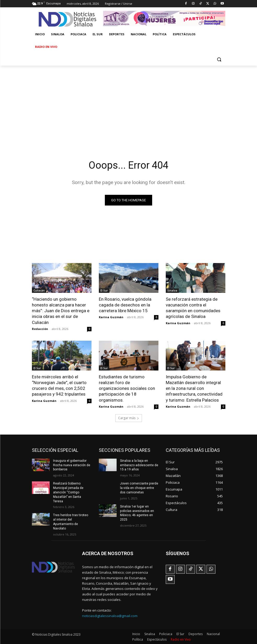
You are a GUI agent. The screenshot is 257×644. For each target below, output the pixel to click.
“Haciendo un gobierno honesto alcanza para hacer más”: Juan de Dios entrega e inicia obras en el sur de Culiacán (61, 311)
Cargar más (129, 418)
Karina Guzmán (111, 317)
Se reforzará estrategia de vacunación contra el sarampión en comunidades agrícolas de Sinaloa (193, 308)
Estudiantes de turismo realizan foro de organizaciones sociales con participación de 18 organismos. (127, 388)
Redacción (40, 329)
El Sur (104, 290)
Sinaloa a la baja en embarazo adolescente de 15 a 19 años (139, 465)
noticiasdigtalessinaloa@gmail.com (110, 615)
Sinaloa (172, 290)
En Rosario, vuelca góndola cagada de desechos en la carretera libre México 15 (125, 305)
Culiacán (39, 290)
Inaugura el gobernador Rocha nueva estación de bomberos (72, 465)
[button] (219, 59)
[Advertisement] (128, 105)
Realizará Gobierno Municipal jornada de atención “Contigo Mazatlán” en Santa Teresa (68, 492)
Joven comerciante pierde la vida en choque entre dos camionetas (139, 488)
